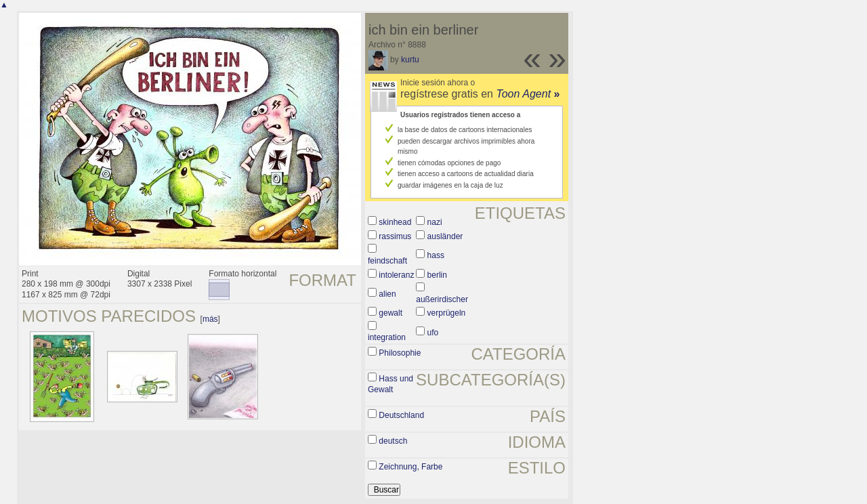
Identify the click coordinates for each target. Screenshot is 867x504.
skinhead (395, 222)
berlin (437, 275)
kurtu (410, 60)
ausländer (445, 236)
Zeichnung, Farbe (410, 467)
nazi (435, 222)
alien (387, 294)
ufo (433, 333)
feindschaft (387, 261)
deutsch (393, 441)
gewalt (390, 313)
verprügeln (447, 313)
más (210, 319)
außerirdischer (442, 299)
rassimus (395, 236)
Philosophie (400, 353)
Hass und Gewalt (390, 384)
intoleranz (396, 275)
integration (387, 337)
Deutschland (401, 415)
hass (436, 255)
